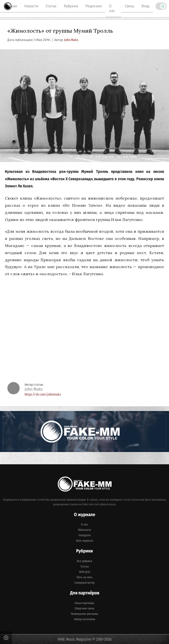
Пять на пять (85, 577)
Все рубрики (84, 561)
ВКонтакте (85, 530)
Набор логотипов (84, 619)
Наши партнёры (84, 603)
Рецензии (94, 6)
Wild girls (85, 572)
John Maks (71, 40)
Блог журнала (85, 541)
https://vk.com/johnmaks (43, 394)
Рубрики (71, 6)
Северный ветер (84, 583)
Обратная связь (84, 608)
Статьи (51, 6)
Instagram (85, 535)
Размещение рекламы (84, 614)
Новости (31, 6)
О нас (112, 8)
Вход (145, 6)
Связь (129, 6)
